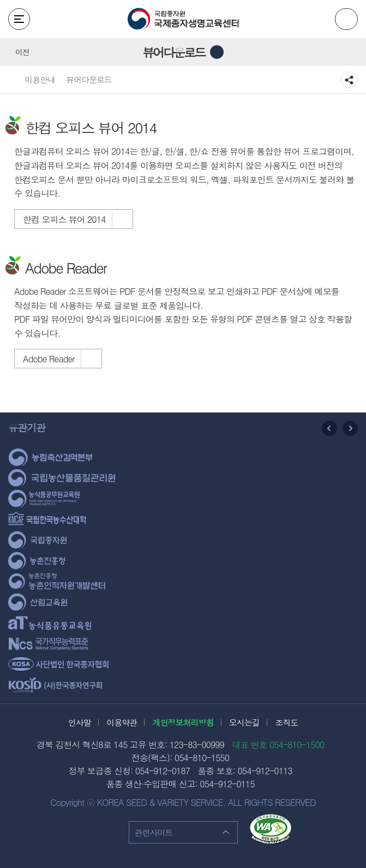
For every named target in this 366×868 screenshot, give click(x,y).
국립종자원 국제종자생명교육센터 (183, 19)
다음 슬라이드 (350, 428)
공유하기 (349, 80)
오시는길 (244, 722)
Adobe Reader (49, 359)
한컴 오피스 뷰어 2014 (64, 219)
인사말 (80, 722)
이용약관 (122, 722)
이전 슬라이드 (329, 428)
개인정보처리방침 (183, 722)
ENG (346, 19)
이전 (22, 52)
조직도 (286, 722)
